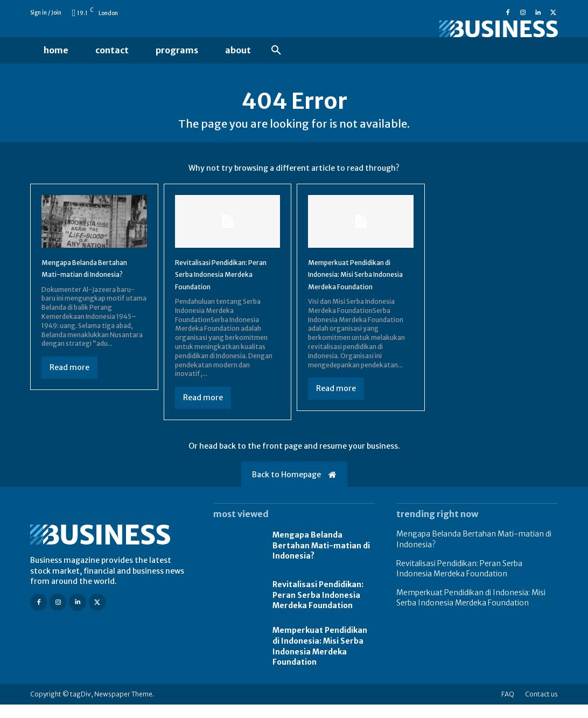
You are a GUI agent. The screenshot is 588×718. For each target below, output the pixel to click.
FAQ (508, 707)
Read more (69, 390)
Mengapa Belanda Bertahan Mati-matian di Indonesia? (92, 284)
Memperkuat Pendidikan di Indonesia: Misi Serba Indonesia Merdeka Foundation (320, 660)
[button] (276, 51)
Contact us (541, 707)
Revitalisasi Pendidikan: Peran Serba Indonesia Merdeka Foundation (222, 284)
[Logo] (477, 29)
